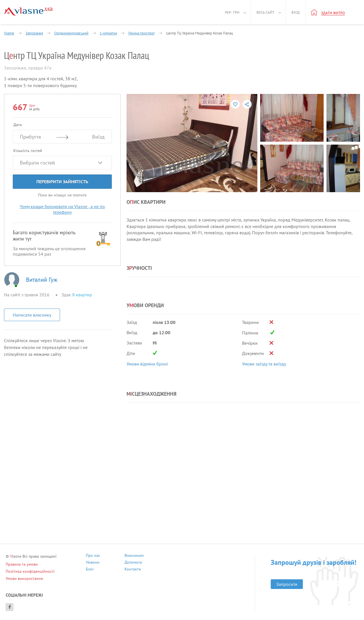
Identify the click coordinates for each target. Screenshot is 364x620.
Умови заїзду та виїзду (264, 364)
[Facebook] (10, 607)
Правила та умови (22, 564)
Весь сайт (265, 12)
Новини (93, 563)
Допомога (133, 563)
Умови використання (24, 578)
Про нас (93, 556)
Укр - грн (232, 12)
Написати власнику (32, 315)
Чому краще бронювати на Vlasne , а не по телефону (62, 209)
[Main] (28, 12)
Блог (90, 570)
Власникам (134, 556)
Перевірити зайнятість (62, 182)
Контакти (133, 570)
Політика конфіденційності (30, 571)
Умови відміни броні (147, 364)
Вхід (296, 12)
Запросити (287, 584)
